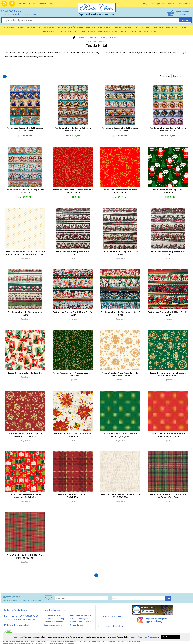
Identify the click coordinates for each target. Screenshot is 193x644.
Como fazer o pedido (53, 615)
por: (20, 136)
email (115, 598)
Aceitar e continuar (170, 637)
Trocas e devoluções (79, 619)
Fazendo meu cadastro (54, 622)
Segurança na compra (53, 625)
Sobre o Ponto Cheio (16, 610)
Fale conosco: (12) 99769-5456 (21, 617)
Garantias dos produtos (80, 622)
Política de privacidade (17, 625)
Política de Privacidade (148, 637)
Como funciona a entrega (55, 619)
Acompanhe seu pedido (80, 615)
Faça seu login (154, 4)
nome (58, 598)
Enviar (168, 598)
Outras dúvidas (77, 625)
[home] (97, 15)
